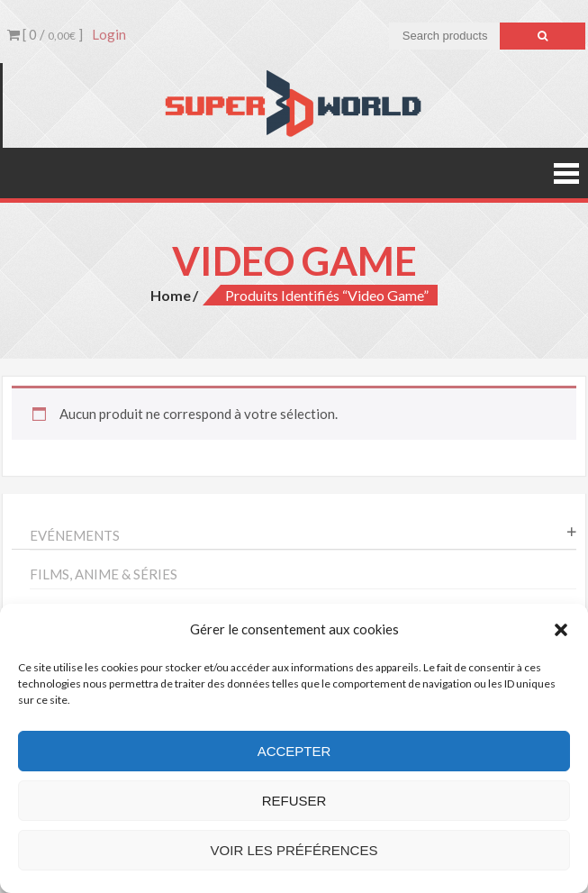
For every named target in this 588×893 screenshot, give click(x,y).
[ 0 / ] (45, 34)
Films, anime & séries (104, 574)
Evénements (75, 535)
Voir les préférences (294, 850)
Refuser (294, 801)
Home (171, 295)
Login (109, 34)
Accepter (294, 751)
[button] (561, 630)
